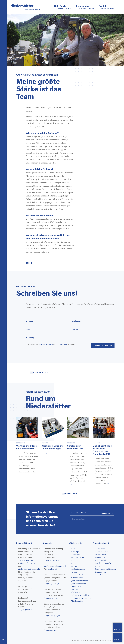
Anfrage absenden (103, 346)
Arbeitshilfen (100, 549)
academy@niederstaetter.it (55, 566)
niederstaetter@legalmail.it (29, 569)
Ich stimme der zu (41, 345)
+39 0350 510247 (52, 630)
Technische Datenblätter (81, 595)
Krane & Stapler (101, 575)
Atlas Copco (75, 552)
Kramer (74, 560)
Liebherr (74, 563)
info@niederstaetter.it (29, 563)
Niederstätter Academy (80, 575)
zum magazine (70, 494)
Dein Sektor (63, 7)
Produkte (106, 7)
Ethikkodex (75, 555)
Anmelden (105, 514)
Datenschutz (79, 519)
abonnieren (67, 345)
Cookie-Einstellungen (105, 640)
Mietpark (74, 572)
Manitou (74, 566)
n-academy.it (52, 569)
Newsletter (64, 345)
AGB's (73, 549)
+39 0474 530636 (53, 584)
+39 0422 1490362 (53, 616)
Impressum (90, 640)
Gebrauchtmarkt (77, 557)
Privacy (97, 640)
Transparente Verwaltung (81, 598)
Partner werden (77, 578)
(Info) (83, 519)
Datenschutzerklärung (45, 345)
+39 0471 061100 (26, 560)
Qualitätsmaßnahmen (79, 581)
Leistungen (85, 7)
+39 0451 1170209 (53, 598)
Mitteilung (71, 338)
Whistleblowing (77, 601)
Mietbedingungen (78, 569)
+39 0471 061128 (52, 560)
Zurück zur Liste (40, 373)
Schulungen (75, 592)
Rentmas (74, 590)
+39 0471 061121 (26, 610)
